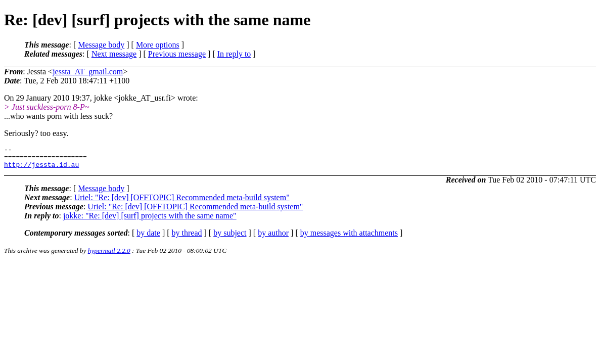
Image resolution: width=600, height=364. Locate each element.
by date (148, 237)
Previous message (177, 54)
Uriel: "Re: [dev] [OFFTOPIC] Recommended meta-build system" (182, 202)
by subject (230, 237)
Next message (114, 54)
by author (273, 237)
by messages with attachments (349, 237)
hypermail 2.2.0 (109, 255)
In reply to (234, 54)
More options (158, 45)
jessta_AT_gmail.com (88, 72)
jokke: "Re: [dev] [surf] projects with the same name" (150, 220)
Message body (101, 45)
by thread (187, 237)
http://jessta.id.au (41, 169)
